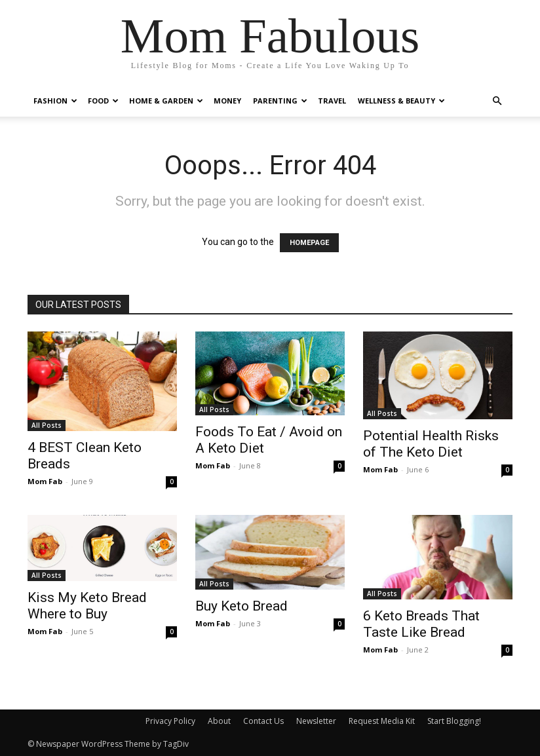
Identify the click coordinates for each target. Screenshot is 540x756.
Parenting (280, 101)
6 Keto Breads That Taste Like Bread (421, 624)
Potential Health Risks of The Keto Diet (431, 444)
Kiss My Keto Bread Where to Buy (87, 606)
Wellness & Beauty (401, 101)
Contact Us (263, 721)
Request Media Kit (382, 721)
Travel (332, 101)
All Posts (47, 425)
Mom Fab (45, 481)
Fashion (55, 101)
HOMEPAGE (309, 243)
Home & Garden (166, 101)
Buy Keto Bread (241, 606)
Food (103, 101)
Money (227, 101)
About (219, 721)
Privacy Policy (170, 721)
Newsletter (316, 721)
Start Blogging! (454, 721)
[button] (497, 101)
